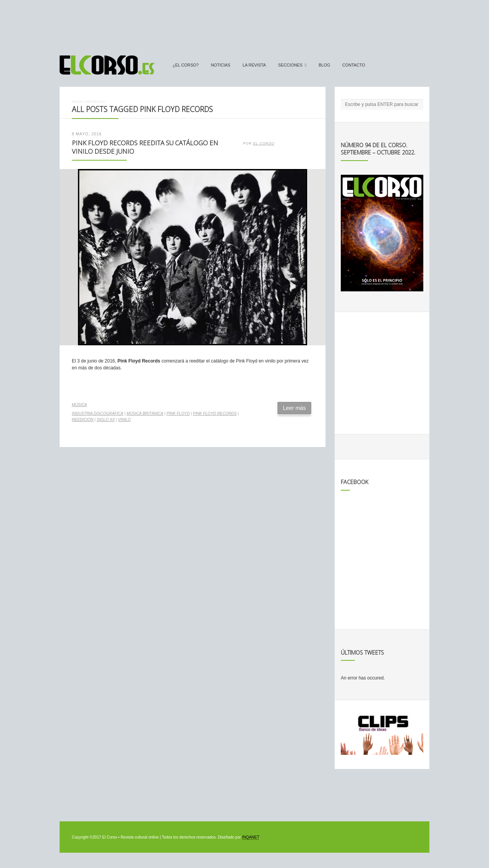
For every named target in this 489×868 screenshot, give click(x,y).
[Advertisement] (244, 24)
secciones (290, 65)
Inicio (77, 102)
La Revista (254, 65)
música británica (145, 414)
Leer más (295, 408)
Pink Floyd (178, 414)
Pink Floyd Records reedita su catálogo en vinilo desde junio (145, 147)
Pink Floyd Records (215, 414)
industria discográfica (98, 414)
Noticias (221, 65)
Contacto (354, 65)
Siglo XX (106, 420)
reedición (83, 420)
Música (79, 405)
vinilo (124, 420)
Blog (324, 65)
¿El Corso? (186, 65)
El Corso (264, 143)
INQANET (251, 837)
